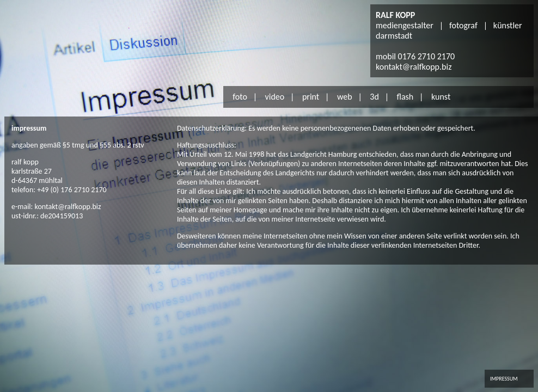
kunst (441, 97)
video (275, 97)
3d (374, 97)
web (345, 97)
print (311, 97)
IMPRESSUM (504, 379)
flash (405, 97)
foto (240, 97)
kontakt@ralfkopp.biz (414, 67)
